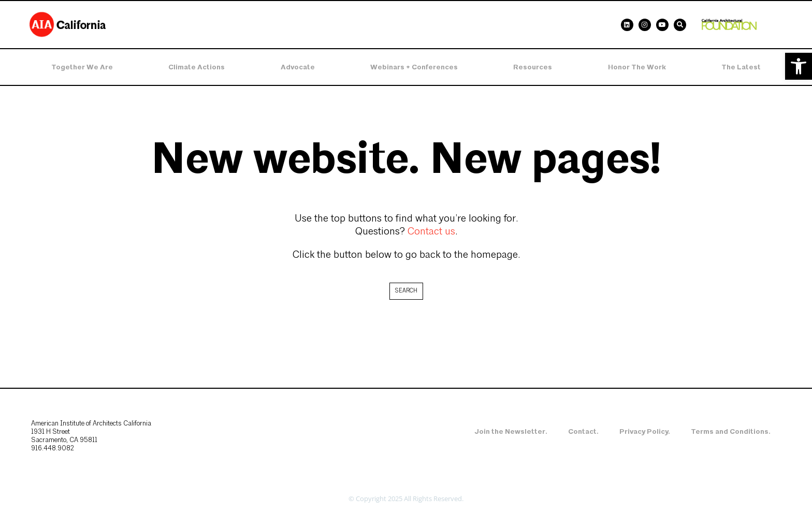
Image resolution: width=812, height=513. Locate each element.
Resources (533, 67)
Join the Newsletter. (511, 431)
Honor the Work (637, 67)
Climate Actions (197, 67)
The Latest (741, 67)
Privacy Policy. (645, 431)
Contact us (431, 232)
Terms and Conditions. (731, 431)
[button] (799, 66)
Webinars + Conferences (414, 67)
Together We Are (82, 67)
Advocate (298, 67)
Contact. (583, 431)
